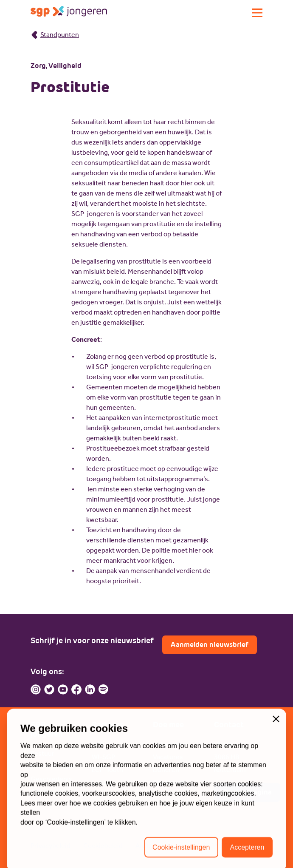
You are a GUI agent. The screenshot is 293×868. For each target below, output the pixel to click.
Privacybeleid (51, 846)
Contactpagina (247, 792)
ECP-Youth (107, 770)
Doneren (166, 770)
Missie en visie (52, 766)
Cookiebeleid (103, 846)
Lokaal (101, 782)
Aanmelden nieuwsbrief (210, 645)
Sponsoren (169, 782)
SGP (98, 744)
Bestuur (42, 753)
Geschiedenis (51, 779)
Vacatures (168, 757)
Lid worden (170, 744)
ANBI (143, 846)
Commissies (49, 792)
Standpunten (55, 35)
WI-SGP (103, 757)
